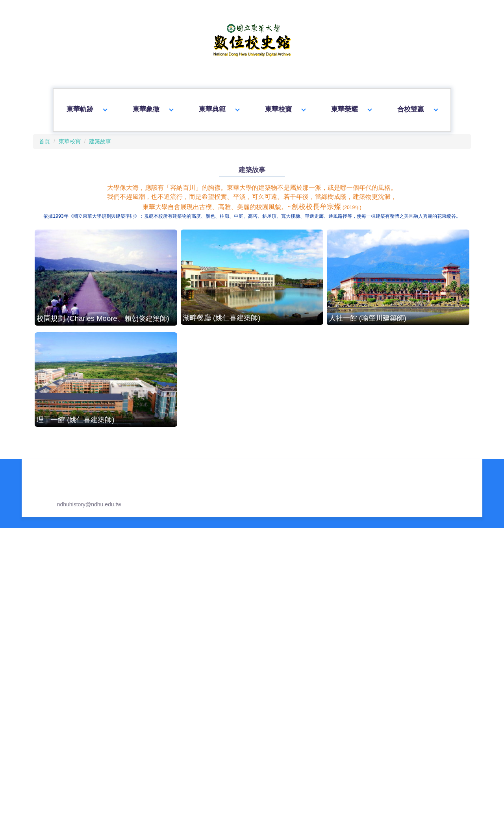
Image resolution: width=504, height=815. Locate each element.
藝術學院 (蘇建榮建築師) (107, 714)
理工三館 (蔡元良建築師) (252, 606)
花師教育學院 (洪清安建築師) (107, 605)
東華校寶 (285, 106)
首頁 (41, 132)
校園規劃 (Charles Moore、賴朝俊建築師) (107, 306)
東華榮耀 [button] (352, 106)
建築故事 (94, 132)
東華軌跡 (86, 106)
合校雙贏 (418, 106)
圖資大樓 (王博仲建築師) (107, 507)
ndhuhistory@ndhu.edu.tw (81, 792)
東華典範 (219, 106)
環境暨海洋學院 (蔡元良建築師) (397, 607)
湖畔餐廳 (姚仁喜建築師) (252, 305)
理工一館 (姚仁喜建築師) (107, 406)
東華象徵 (152, 106)
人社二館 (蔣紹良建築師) (397, 407)
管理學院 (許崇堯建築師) (397, 507)
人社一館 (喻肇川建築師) (397, 305)
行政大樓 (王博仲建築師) (252, 407)
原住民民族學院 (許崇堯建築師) (252, 504)
